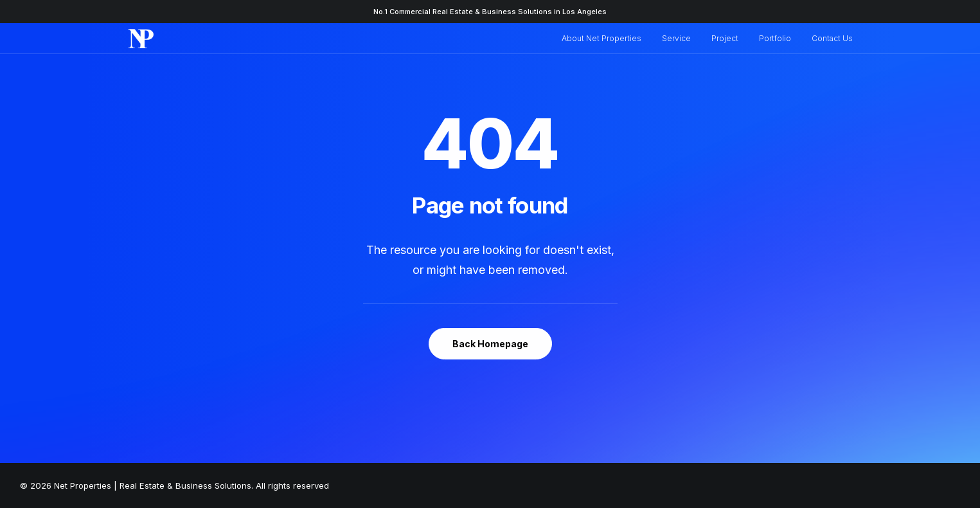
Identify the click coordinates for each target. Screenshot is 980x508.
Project (725, 38)
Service (676, 38)
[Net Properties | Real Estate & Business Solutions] (141, 39)
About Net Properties (601, 38)
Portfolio (775, 38)
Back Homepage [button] (490, 344)
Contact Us (832, 38)
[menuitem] (606, 39)
